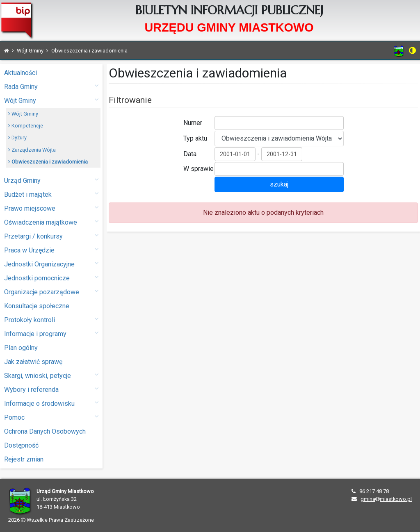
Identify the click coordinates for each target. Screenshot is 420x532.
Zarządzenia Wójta (32, 150)
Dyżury (17, 138)
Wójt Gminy (51, 100)
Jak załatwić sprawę (33, 362)
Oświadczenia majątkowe (51, 222)
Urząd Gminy (51, 180)
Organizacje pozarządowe (51, 292)
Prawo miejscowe (51, 208)
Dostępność (21, 445)
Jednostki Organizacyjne (51, 264)
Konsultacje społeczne (37, 306)
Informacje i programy (51, 333)
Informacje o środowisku (51, 403)
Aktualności (21, 73)
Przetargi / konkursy (51, 236)
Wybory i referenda (51, 389)
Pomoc (51, 417)
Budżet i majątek (51, 194)
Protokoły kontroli (51, 319)
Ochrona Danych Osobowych (45, 431)
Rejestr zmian (24, 459)
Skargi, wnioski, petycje (51, 375)
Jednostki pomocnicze (51, 278)
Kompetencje (26, 126)
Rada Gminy (51, 86)
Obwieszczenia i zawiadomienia (48, 162)
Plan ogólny (21, 348)
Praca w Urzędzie (51, 250)
